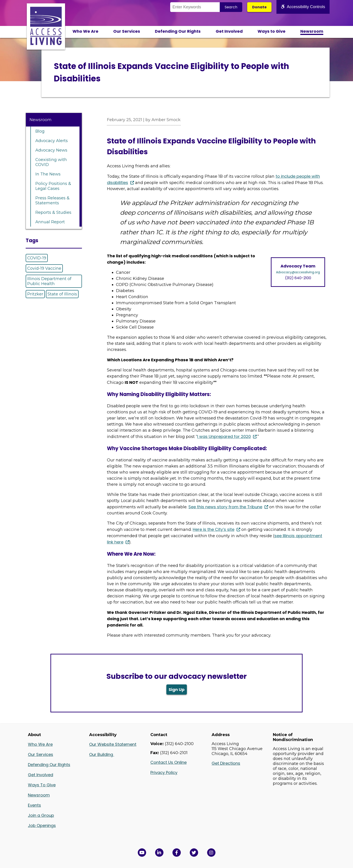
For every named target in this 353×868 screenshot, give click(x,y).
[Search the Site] (195, 7)
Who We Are (85, 31)
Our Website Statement (113, 744)
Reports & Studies (53, 212)
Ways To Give (42, 785)
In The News (48, 174)
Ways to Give (272, 31)
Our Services (127, 31)
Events (34, 805)
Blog (40, 131)
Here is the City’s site (214, 529)
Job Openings (42, 825)
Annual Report (50, 222)
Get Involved (229, 31)
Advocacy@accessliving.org (298, 272)
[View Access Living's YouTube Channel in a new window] (142, 853)
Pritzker (35, 294)
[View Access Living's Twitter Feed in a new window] (194, 853)
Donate (259, 7)
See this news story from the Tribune (225, 507)
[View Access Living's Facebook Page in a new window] (177, 853)
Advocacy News (51, 150)
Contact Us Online (169, 762)
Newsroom (312, 31)
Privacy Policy (164, 772)
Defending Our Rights (178, 31)
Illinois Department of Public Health (49, 281)
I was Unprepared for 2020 (224, 436)
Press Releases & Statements (52, 200)
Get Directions (226, 763)
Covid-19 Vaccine (44, 268)
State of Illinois (62, 294)
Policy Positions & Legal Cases (53, 186)
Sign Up (177, 690)
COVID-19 (37, 258)
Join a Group (41, 815)
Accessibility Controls (303, 7)
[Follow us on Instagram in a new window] (211, 853)
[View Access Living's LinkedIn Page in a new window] (159, 853)
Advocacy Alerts (52, 141)
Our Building (102, 754)
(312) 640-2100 (298, 278)
